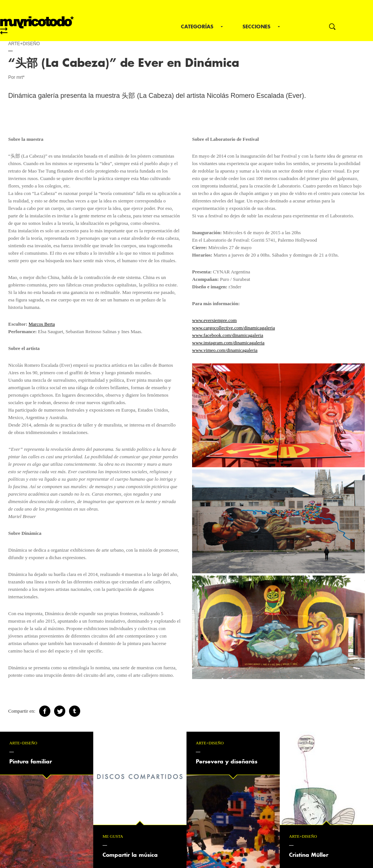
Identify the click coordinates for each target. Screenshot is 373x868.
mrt (37, 25)
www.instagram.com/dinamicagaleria (228, 343)
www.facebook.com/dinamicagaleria (228, 335)
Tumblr (75, 711)
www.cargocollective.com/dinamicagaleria (233, 328)
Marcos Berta (42, 324)
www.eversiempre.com (214, 320)
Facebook (45, 711)
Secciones (256, 27)
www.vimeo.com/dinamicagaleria (225, 350)
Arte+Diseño (24, 44)
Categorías (197, 27)
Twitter (60, 711)
